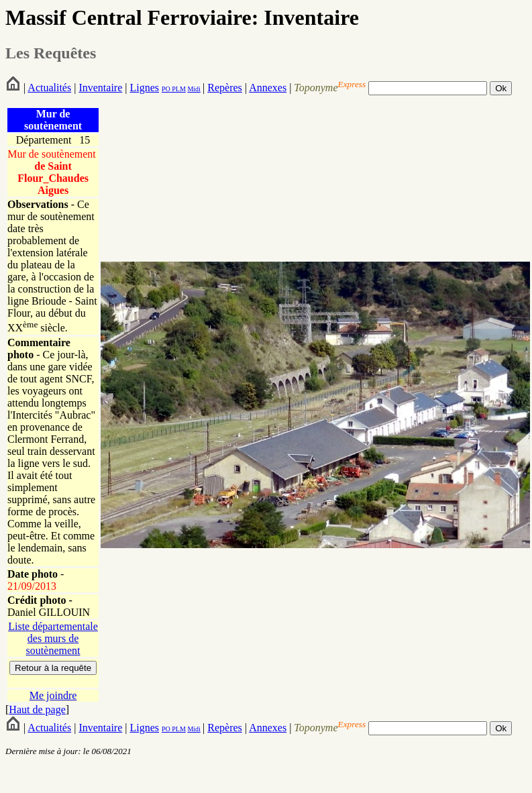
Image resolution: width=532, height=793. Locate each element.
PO (166, 89)
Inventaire (100, 88)
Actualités (49, 88)
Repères (225, 88)
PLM (178, 89)
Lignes (144, 88)
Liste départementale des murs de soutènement (53, 638)
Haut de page (37, 709)
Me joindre (53, 695)
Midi (194, 89)
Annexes (268, 88)
